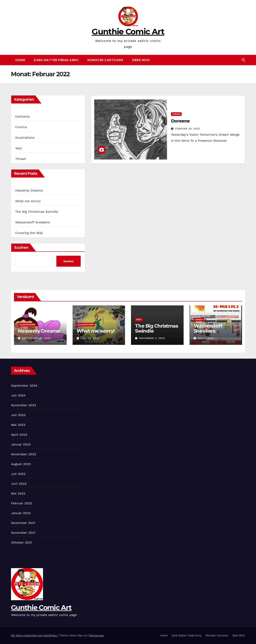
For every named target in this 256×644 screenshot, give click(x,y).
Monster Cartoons (105, 60)
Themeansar (96, 635)
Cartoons (22, 116)
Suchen (21, 248)
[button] (243, 60)
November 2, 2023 (152, 338)
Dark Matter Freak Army (56, 60)
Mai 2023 (18, 425)
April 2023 (19, 435)
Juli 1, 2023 (206, 338)
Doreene (180, 121)
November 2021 (23, 533)
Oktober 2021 (21, 542)
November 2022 (23, 454)
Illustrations (25, 138)
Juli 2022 (18, 474)
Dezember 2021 (23, 523)
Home (20, 60)
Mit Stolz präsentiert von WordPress (34, 635)
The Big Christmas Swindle (37, 212)
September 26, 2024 (36, 338)
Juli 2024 (18, 395)
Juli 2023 (18, 415)
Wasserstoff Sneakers (32, 222)
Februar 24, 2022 (187, 129)
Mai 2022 (18, 493)
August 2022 (21, 464)
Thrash (21, 159)
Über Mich (141, 60)
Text (18, 148)
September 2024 (24, 386)
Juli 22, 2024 (90, 338)
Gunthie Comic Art (128, 32)
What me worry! (28, 201)
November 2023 (23, 405)
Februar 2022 (22, 503)
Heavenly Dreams (29, 190)
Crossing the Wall (29, 233)
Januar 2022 (21, 513)
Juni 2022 (19, 484)
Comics (21, 127)
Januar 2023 (21, 444)
